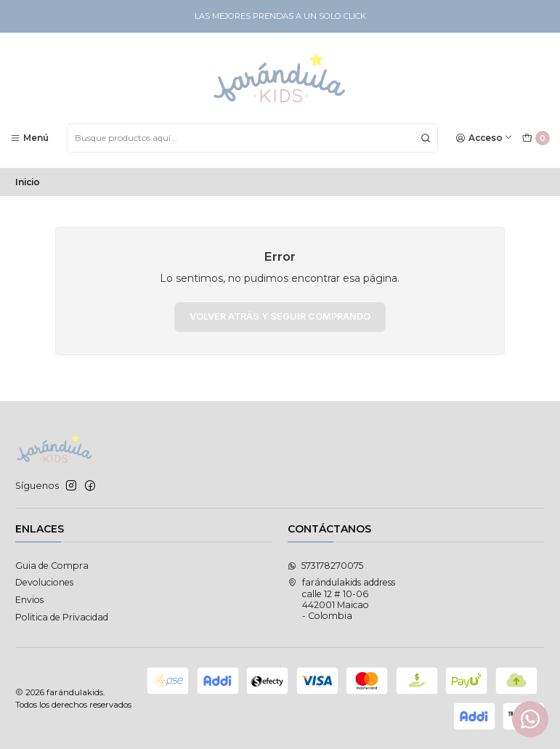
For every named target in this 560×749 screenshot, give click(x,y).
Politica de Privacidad (62, 617)
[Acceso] (484, 138)
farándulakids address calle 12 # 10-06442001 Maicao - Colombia (341, 599)
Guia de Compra (52, 566)
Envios (29, 600)
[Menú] (30, 138)
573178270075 (325, 566)
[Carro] (536, 138)
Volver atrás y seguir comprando (280, 316)
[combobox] (252, 138)
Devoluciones (44, 582)
